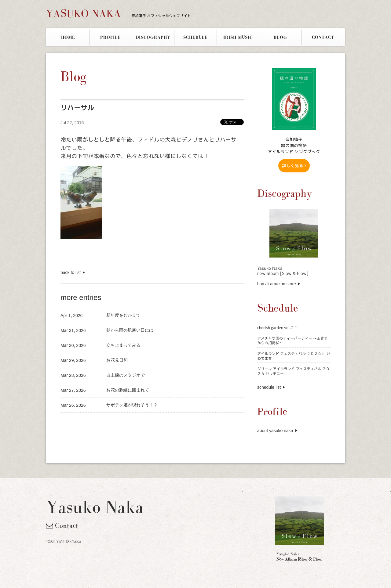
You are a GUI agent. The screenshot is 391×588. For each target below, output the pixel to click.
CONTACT (323, 37)
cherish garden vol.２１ (278, 328)
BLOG (280, 37)
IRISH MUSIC (238, 37)
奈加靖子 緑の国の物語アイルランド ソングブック (294, 145)
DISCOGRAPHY (153, 37)
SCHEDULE (195, 37)
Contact (62, 525)
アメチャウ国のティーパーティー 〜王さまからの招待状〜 (292, 341)
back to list (71, 272)
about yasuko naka (275, 431)
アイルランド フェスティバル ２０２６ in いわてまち (294, 356)
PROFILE (111, 37)
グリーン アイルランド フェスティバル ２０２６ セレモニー (293, 371)
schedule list (269, 387)
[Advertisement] (132, 423)
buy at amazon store (277, 284)
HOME (68, 37)
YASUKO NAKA (118, 13)
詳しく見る (294, 166)
